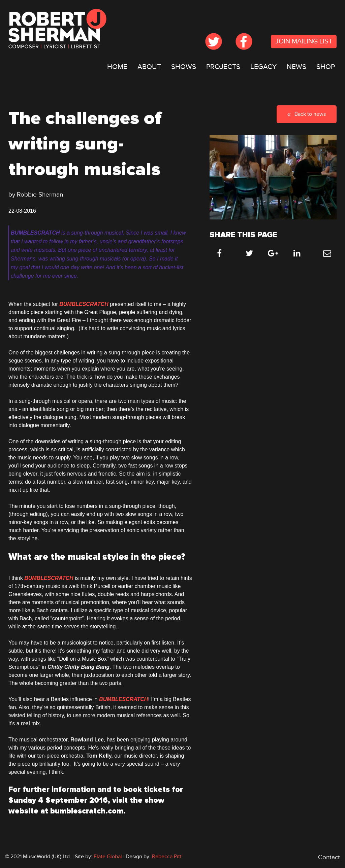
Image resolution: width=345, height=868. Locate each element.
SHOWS (184, 67)
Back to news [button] (307, 114)
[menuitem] (117, 67)
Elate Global (108, 857)
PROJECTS (223, 67)
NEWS (296, 67)
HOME (117, 67)
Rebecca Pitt (167, 857)
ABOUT (149, 67)
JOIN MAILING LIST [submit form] (304, 42)
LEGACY (263, 67)
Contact (329, 857)
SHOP (326, 67)
